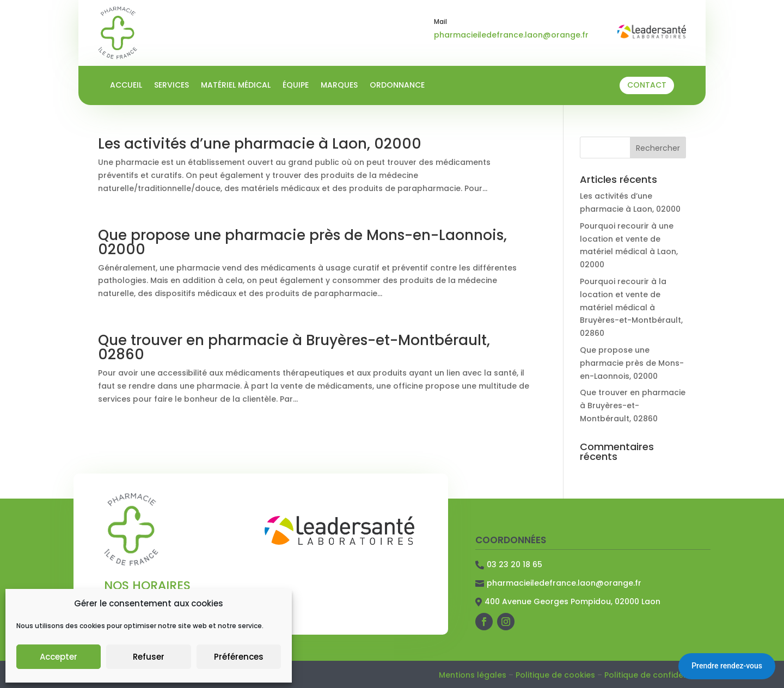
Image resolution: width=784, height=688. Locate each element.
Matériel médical (236, 86)
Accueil (126, 86)
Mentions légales (473, 675)
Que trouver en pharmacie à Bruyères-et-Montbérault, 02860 (294, 347)
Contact (647, 85)
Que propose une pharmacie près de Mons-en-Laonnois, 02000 (302, 242)
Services (171, 86)
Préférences (239, 657)
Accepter (59, 657)
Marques (339, 86)
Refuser (149, 657)
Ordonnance (397, 86)
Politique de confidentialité (657, 675)
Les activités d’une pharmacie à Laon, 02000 (260, 144)
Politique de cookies (555, 675)
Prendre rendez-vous (727, 666)
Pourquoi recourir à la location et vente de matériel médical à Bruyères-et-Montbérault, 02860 (631, 307)
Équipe (296, 86)
